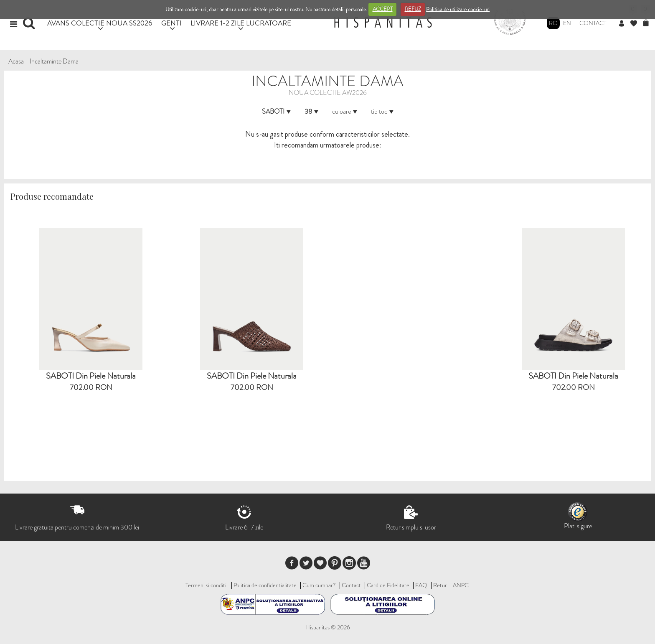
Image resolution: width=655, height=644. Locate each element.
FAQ (421, 585)
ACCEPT (383, 9)
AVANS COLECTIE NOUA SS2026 (100, 23)
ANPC (461, 585)
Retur (440, 585)
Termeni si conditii (207, 585)
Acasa (16, 61)
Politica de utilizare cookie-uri (458, 9)
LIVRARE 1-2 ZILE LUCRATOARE (241, 23)
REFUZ (413, 9)
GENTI (171, 23)
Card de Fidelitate (388, 585)
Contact (593, 23)
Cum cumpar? (319, 585)
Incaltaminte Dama (54, 61)
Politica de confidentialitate (265, 585)
